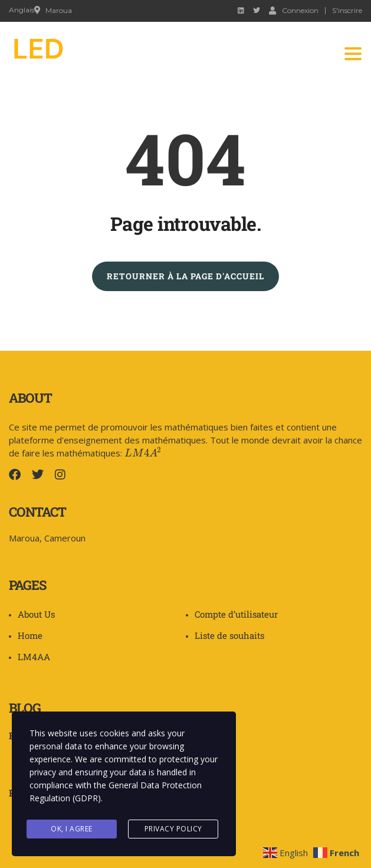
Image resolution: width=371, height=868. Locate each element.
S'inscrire (347, 11)
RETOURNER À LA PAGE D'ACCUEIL (185, 276)
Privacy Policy (173, 829)
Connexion (294, 10)
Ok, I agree (72, 829)
